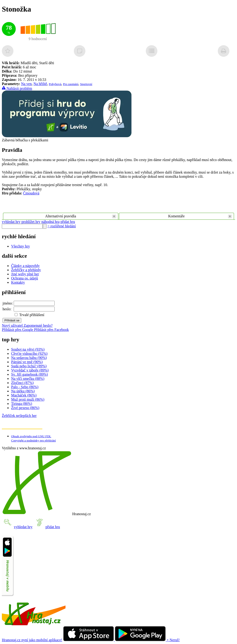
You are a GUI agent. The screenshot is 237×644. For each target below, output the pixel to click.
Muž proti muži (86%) (28, 399)
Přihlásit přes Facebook (51, 330)
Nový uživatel (13, 325)
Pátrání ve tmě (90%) (27, 362)
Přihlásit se (12, 320)
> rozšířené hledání (62, 226)
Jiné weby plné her (25, 274)
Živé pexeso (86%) (25, 408)
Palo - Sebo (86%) (25, 387)
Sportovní (86, 84)
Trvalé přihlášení (29, 315)
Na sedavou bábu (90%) (29, 358)
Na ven (26, 84)
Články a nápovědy (25, 266)
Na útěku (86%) (23, 391)
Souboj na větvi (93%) (28, 349)
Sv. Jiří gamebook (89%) (30, 374)
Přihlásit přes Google (18, 330)
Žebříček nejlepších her (19, 416)
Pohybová (55, 84)
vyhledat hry (11, 222)
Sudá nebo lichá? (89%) (29, 366)
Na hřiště (40, 84)
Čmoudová (31, 193)
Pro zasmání (71, 84)
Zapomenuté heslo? (38, 325)
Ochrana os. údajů (25, 278)
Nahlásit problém (17, 88)
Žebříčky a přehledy (26, 270)
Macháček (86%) (24, 395)
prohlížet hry (31, 222)
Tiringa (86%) (22, 404)
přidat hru (68, 222)
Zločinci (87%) (22, 383)
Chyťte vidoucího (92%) (29, 354)
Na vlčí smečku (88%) (28, 379)
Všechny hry (20, 246)
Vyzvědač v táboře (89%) (30, 370)
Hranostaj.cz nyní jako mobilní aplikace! (32, 640)
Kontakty (18, 282)
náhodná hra (51, 222)
